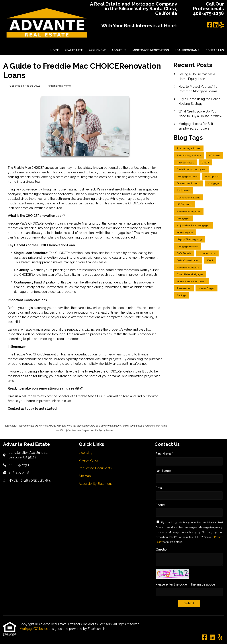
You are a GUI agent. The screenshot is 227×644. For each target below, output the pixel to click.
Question (162, 549)
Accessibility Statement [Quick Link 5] (95, 484)
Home (55, 50)
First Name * (164, 454)
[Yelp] (222, 25)
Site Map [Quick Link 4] (85, 476)
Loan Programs (187, 50)
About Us (119, 50)
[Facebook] (210, 25)
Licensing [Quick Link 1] (86, 453)
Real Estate (74, 50)
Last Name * (164, 471)
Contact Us (215, 50)
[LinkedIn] (216, 25)
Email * (160, 488)
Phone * (161, 505)
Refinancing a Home (59, 86)
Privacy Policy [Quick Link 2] (89, 460)
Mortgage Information (151, 50)
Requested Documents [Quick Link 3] (95, 468)
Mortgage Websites (34, 629)
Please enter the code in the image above (185, 584)
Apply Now (97, 50)
